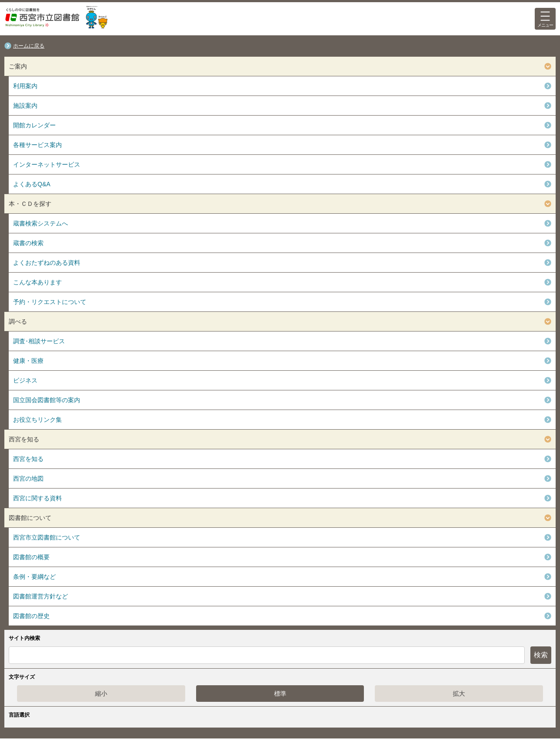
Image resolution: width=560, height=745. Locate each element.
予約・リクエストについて (50, 302)
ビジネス (25, 380)
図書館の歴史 (31, 616)
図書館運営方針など (41, 596)
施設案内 (25, 106)
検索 (541, 655)
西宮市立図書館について (47, 537)
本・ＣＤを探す (30, 204)
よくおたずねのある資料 (47, 263)
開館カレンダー (34, 125)
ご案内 (18, 66)
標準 (280, 694)
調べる (18, 321)
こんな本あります (37, 282)
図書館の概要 (31, 557)
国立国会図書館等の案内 (47, 400)
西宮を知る (24, 439)
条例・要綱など (34, 577)
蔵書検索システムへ (41, 223)
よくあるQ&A (32, 184)
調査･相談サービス (39, 341)
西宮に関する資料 (37, 498)
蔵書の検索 (28, 243)
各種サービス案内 (37, 145)
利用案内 (25, 86)
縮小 (101, 694)
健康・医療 (28, 361)
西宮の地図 (28, 478)
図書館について (30, 518)
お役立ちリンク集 (37, 420)
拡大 (459, 694)
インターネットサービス (47, 164)
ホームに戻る (29, 46)
